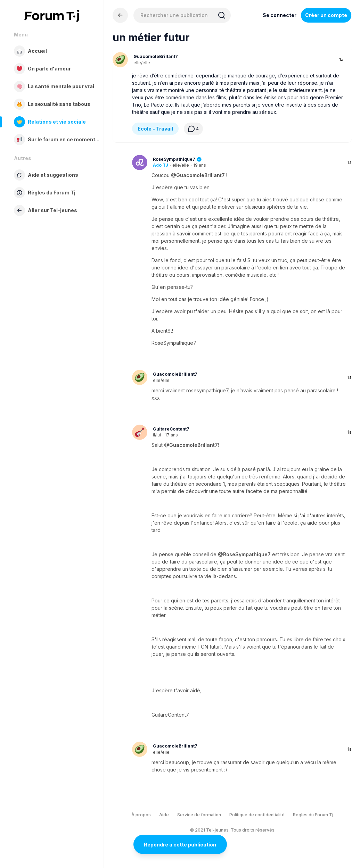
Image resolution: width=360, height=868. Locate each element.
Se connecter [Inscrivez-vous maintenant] (280, 15)
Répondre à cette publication (180, 845)
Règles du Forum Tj (313, 815)
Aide (164, 815)
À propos (141, 815)
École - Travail (155, 129)
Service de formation (199, 815)
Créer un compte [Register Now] (326, 15)
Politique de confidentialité (257, 815)
